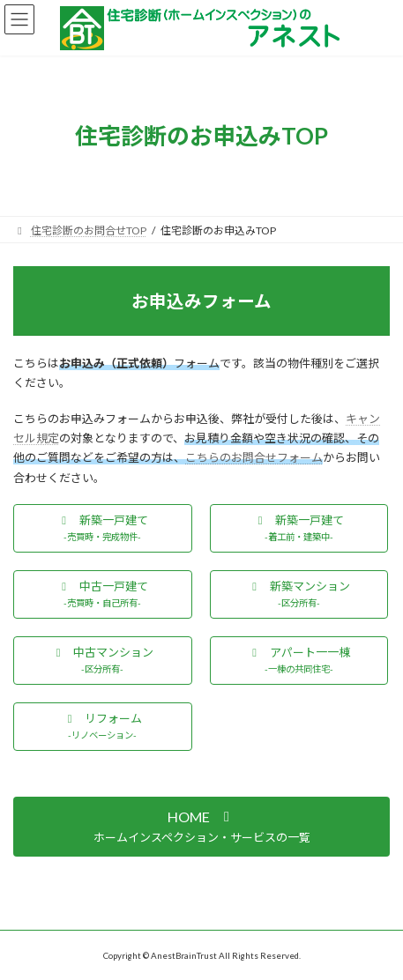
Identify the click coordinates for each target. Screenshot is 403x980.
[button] (103, 528)
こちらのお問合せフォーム (254, 457)
